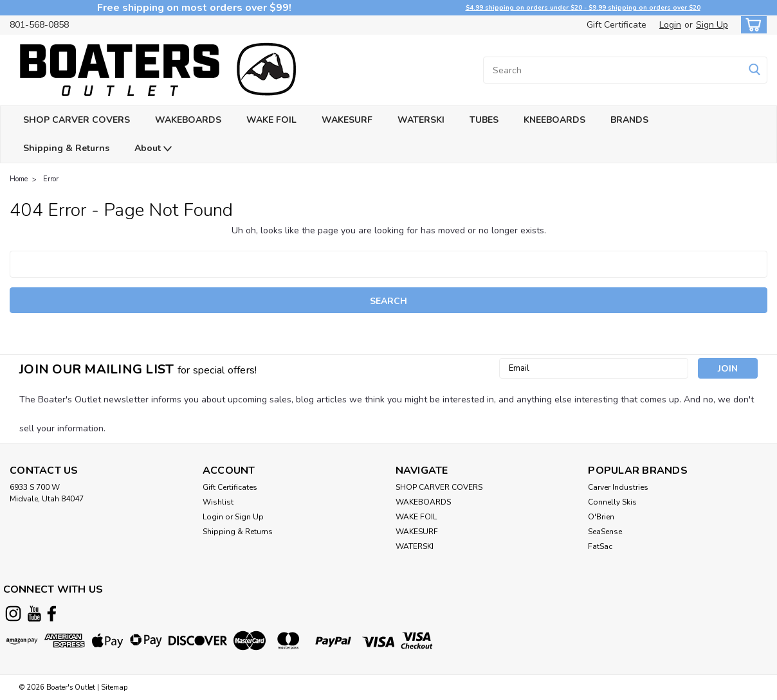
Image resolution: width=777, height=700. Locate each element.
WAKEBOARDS (188, 120)
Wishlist (218, 502)
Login (670, 25)
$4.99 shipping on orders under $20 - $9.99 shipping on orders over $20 (583, 8)
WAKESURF (347, 120)
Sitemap (114, 687)
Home (19, 179)
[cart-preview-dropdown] (751, 25)
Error (51, 179)
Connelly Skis (612, 502)
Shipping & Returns (66, 148)
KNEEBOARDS (554, 120)
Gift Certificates (230, 487)
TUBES (484, 120)
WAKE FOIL (271, 120)
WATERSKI (421, 120)
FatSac (600, 546)
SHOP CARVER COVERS (77, 120)
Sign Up (712, 25)
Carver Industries (618, 487)
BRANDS (629, 120)
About (153, 149)
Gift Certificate (617, 25)
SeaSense (605, 532)
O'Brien (601, 517)
